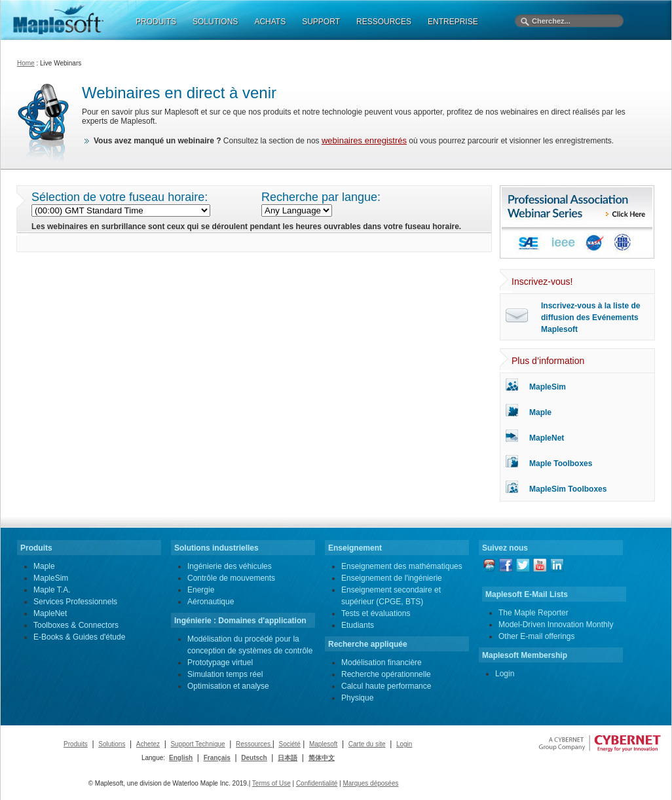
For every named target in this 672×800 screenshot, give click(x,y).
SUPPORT (321, 22)
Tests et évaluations (376, 613)
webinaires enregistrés (364, 140)
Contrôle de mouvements (231, 578)
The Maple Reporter (533, 613)
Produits (76, 744)
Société (289, 744)
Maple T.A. (52, 590)
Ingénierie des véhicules (230, 566)
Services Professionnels (75, 602)
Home (26, 63)
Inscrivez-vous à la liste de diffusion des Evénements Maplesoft (590, 318)
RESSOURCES (384, 22)
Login (505, 674)
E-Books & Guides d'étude (79, 637)
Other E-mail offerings (537, 636)
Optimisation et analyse (228, 686)
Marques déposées (370, 783)
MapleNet (547, 438)
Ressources (254, 744)
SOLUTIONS (215, 22)
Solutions (112, 744)
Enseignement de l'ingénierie (392, 578)
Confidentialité (317, 783)
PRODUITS (156, 22)
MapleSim (548, 387)
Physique (357, 698)
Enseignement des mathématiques (402, 566)
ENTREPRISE (453, 22)
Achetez (148, 744)
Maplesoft (323, 744)
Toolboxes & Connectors (76, 625)
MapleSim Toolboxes (568, 489)
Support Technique (197, 744)
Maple (540, 412)
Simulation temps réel (225, 674)
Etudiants (358, 625)
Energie (201, 590)
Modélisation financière (382, 663)
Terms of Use (271, 783)
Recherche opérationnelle (386, 674)
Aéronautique (211, 602)
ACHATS (270, 22)
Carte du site (367, 744)
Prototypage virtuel (220, 663)
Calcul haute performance (386, 686)
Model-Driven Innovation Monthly (556, 625)
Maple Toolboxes (561, 464)
